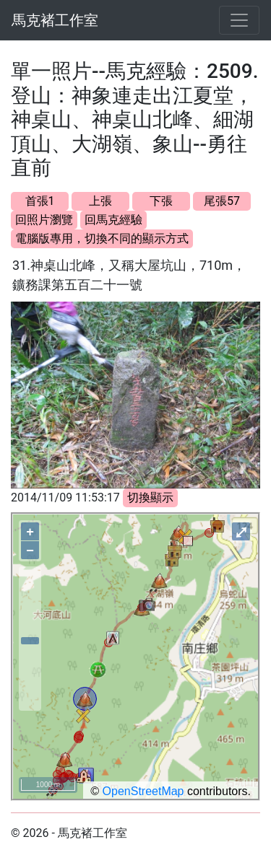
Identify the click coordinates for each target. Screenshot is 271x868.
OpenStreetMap (143, 791)
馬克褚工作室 (55, 20)
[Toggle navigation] (239, 20)
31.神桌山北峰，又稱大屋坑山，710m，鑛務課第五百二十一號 (129, 275)
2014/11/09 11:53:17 (65, 497)
